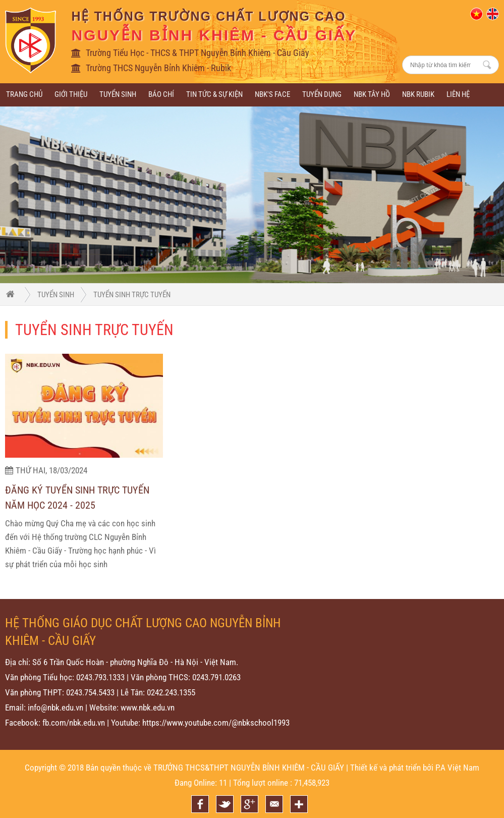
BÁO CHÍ (161, 94)
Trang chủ (24, 94)
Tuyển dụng (322, 94)
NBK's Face (272, 94)
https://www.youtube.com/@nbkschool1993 (216, 723)
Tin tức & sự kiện (214, 94)
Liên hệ (458, 94)
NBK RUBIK (418, 94)
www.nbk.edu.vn (148, 707)
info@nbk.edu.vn (55, 707)
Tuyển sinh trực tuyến (132, 295)
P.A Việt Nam (457, 768)
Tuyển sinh (118, 94)
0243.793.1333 (100, 677)
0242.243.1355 (171, 692)
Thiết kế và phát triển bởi (392, 768)
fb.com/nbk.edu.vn (74, 723)
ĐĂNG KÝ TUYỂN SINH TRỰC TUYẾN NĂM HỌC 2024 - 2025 (77, 498)
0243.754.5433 (90, 692)
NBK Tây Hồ (372, 94)
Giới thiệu (71, 94)
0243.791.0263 (216, 677)
